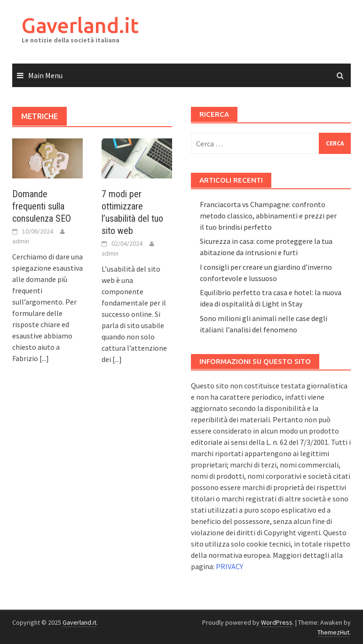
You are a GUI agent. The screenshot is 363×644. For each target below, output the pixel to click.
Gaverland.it (80, 25)
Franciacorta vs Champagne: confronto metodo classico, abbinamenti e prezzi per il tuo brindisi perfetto (268, 216)
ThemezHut (333, 632)
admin (21, 241)
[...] (44, 358)
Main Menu (45, 75)
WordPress (277, 622)
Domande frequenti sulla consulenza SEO (42, 206)
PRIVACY (229, 566)
